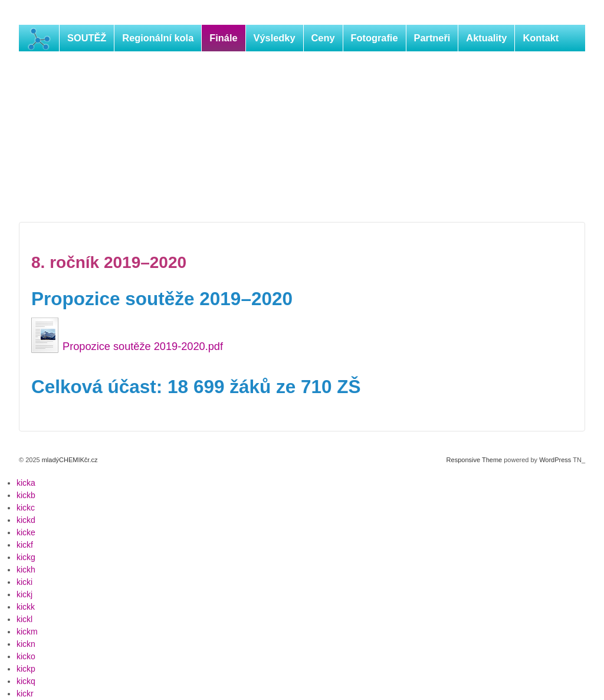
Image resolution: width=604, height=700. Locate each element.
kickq (26, 681)
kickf (25, 545)
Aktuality (486, 38)
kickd (26, 520)
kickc (26, 508)
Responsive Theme (475, 460)
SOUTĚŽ (87, 38)
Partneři (432, 38)
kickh (26, 570)
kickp (26, 669)
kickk (26, 607)
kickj (24, 594)
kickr (25, 694)
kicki (24, 582)
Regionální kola (158, 38)
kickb (26, 495)
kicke (26, 532)
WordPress (555, 460)
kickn (26, 644)
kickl (24, 619)
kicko (26, 656)
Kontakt (541, 38)
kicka (26, 483)
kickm (27, 632)
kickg (26, 557)
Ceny (323, 38)
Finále (223, 38)
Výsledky (275, 38)
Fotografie (375, 38)
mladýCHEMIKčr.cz (69, 460)
